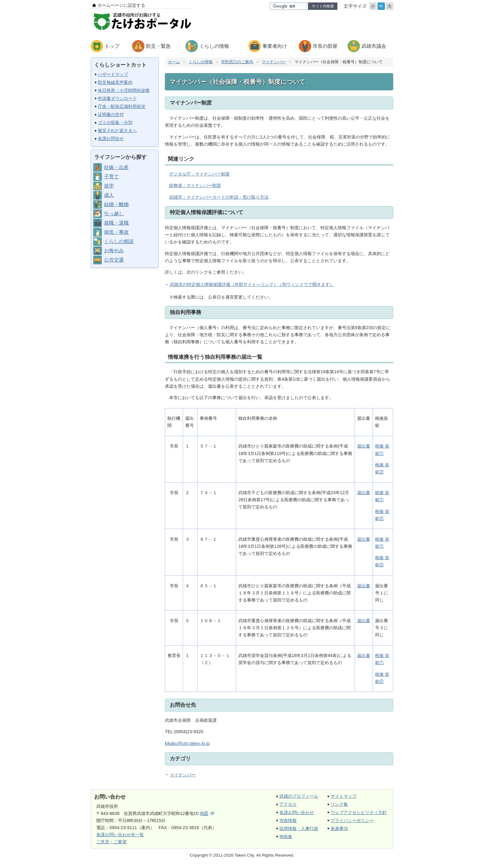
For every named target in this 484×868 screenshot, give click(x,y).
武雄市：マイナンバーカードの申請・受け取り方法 (219, 197)
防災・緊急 (158, 46)
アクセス (288, 804)
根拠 (379, 465)
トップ (112, 46)
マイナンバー (274, 62)
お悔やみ (114, 251)
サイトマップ (344, 796)
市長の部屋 (325, 46)
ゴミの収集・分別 (115, 122)
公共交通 (114, 260)
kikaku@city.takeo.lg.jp (187, 743)
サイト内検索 (323, 6)
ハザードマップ (113, 74)
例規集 (286, 837)
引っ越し (114, 214)
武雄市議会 (374, 46)
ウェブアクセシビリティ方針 (359, 812)
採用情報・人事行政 (299, 829)
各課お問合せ (111, 138)
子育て (111, 177)
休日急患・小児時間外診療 (124, 90)
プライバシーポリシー (352, 820)
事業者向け (275, 46)
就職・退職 (116, 223)
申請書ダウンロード (117, 98)
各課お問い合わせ (297, 812)
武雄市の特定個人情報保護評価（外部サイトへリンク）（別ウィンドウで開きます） (252, 284)
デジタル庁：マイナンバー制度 (199, 174)
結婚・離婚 (116, 204)
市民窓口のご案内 (237, 62)
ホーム (174, 62)
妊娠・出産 (116, 167)
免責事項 (339, 829)
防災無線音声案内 (115, 82)
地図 (207, 813)
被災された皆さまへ (117, 130)
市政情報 (288, 820)
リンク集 (339, 804)
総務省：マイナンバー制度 (195, 185)
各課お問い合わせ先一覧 (120, 835)
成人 (109, 195)
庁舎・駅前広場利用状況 (122, 106)
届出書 (364, 446)
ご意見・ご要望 (111, 842)
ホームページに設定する (121, 5)
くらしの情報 (214, 46)
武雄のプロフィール (299, 796)
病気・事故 (116, 232)
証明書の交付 (111, 114)
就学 (109, 186)
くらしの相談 (119, 241)
